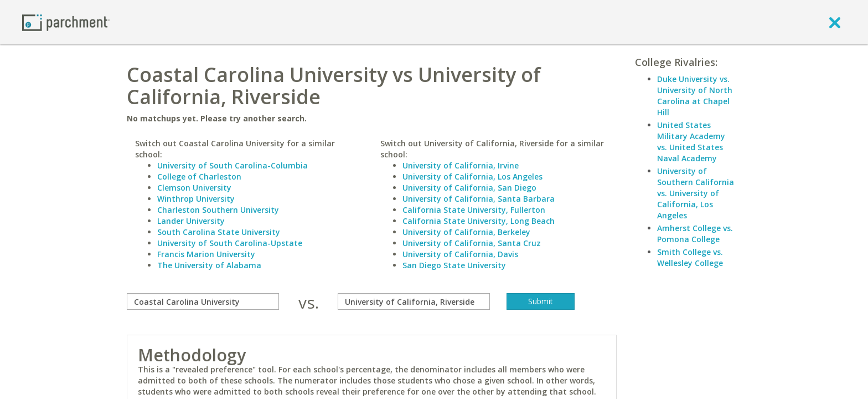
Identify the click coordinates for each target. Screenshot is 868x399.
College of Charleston (199, 177)
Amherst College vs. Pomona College (695, 234)
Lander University (191, 221)
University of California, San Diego (469, 188)
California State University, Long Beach (479, 221)
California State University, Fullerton (474, 210)
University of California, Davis (460, 254)
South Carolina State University (219, 232)
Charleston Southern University (218, 210)
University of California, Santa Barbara (479, 199)
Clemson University (194, 188)
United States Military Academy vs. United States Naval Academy (691, 142)
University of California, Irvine (461, 165)
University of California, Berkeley (466, 232)
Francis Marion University (206, 254)
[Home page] (66, 22)
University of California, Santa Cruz (472, 243)
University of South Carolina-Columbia (232, 165)
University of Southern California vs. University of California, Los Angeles (696, 193)
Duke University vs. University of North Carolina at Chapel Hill (695, 96)
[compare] (203, 301)
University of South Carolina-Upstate (230, 243)
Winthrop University (196, 199)
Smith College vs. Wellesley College (690, 257)
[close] (835, 22)
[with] (414, 301)
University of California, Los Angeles (472, 177)
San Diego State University (454, 265)
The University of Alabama (209, 265)
